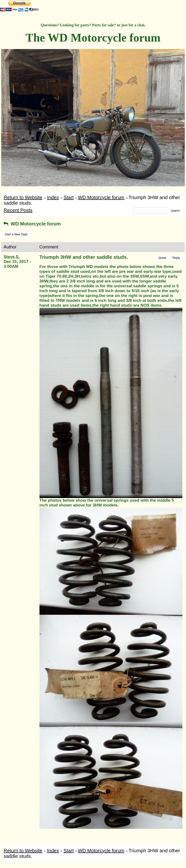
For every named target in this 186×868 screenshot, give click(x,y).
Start (69, 197)
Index (53, 197)
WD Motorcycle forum (101, 197)
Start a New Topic (16, 234)
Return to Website (23, 197)
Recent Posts (18, 210)
